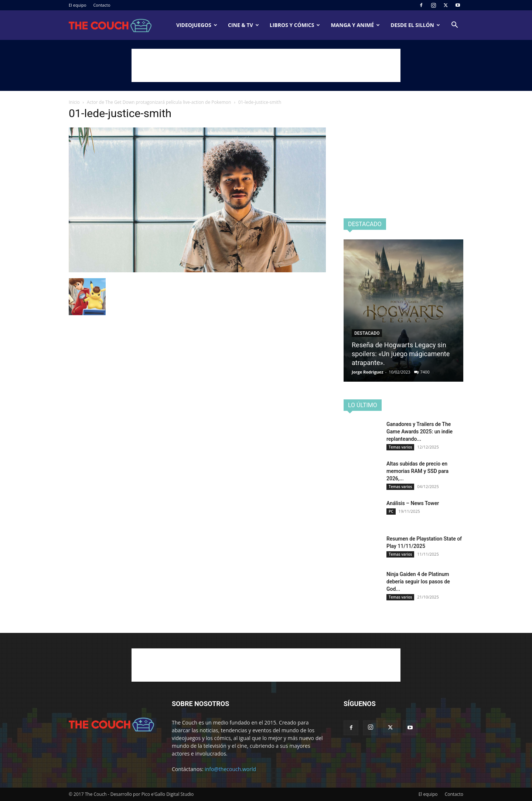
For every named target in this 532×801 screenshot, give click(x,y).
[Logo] (110, 25)
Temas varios (400, 447)
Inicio (74, 102)
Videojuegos (197, 25)
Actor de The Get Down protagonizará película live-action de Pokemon (159, 102)
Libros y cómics (295, 25)
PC (391, 511)
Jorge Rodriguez (368, 372)
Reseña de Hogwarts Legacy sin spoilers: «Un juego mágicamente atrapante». (401, 354)
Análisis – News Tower (413, 503)
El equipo (78, 5)
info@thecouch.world (230, 769)
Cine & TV (243, 25)
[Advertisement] (266, 65)
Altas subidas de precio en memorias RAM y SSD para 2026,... (417, 471)
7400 (425, 372)
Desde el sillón (415, 25)
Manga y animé (355, 25)
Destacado (367, 333)
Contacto (102, 5)
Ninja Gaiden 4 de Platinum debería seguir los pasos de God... (418, 582)
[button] (454, 26)
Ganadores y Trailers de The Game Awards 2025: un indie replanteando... (420, 432)
